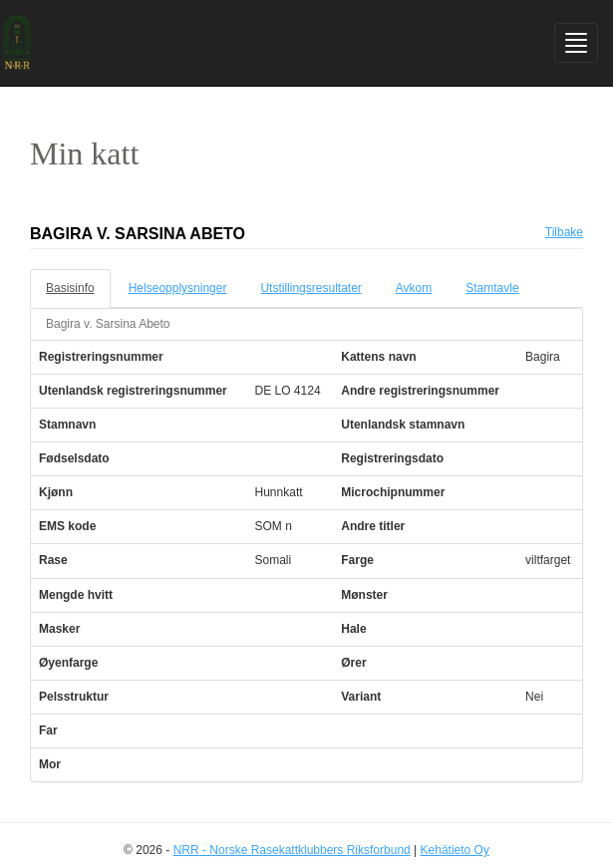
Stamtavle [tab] (492, 288)
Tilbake (564, 232)
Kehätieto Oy (455, 850)
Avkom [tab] (414, 288)
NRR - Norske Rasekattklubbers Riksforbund (292, 850)
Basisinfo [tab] (70, 288)
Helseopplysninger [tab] (178, 288)
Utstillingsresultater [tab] (310, 288)
